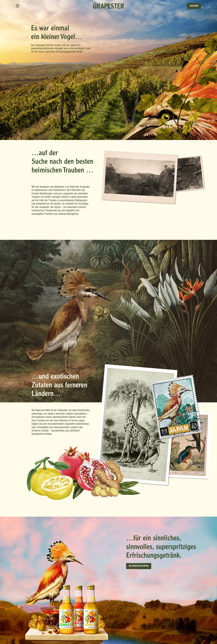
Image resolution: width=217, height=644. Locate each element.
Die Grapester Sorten (139, 566)
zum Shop (194, 6)
